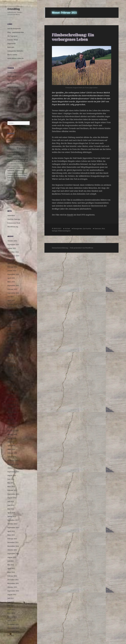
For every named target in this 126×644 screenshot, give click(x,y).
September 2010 (13, 632)
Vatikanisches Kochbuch (16, 105)
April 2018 (11, 386)
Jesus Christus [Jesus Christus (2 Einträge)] (14, 159)
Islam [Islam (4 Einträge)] (26, 157)
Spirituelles (12, 91)
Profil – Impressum (14, 201)
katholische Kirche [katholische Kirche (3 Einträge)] (23, 159)
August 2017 (12, 416)
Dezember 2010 (13, 624)
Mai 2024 (11, 259)
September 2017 (13, 412)
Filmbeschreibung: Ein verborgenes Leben (73, 37)
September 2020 (13, 319)
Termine (10, 95)
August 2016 (12, 438)
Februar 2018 (12, 393)
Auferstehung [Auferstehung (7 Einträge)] (22, 140)
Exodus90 (11, 76)
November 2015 (13, 464)
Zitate (10, 108)
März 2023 (11, 282)
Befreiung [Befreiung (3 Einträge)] (10, 143)
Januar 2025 (12, 248)
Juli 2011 (11, 598)
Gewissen (98, 229)
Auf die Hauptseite (14, 29)
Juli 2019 (11, 353)
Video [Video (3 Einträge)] (25, 175)
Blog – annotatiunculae (16, 32)
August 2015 (12, 475)
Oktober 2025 (12, 241)
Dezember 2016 (13, 431)
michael (67, 229)
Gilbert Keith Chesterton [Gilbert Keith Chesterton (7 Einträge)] (16, 155)
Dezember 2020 (13, 312)
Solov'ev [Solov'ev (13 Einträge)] (11, 171)
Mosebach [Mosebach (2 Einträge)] (22, 166)
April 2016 (11, 446)
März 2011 (11, 613)
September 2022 (13, 286)
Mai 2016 (11, 442)
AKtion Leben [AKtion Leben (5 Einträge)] (12, 140)
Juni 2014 (11, 505)
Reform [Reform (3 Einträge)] (25, 168)
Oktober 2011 (12, 587)
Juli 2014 (11, 501)
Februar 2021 (12, 304)
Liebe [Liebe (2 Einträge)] (9, 164)
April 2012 (11, 569)
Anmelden (11, 216)
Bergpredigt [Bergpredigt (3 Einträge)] (17, 143)
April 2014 (11, 513)
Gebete (10, 80)
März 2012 (11, 572)
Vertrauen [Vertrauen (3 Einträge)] (10, 175)
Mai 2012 (11, 565)
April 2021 (11, 300)
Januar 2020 (12, 338)
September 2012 (13, 554)
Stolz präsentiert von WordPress (82, 248)
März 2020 (11, 330)
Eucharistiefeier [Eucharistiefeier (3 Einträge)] (12, 149)
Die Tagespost (12, 36)
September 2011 (13, 591)
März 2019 (11, 364)
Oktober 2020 (12, 315)
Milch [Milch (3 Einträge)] (18, 166)
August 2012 (12, 557)
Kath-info (11, 47)
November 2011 (13, 583)
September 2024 (13, 256)
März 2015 (11, 487)
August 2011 (12, 595)
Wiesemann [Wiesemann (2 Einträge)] (10, 180)
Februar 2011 (12, 617)
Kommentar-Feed (14, 223)
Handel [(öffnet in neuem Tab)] (70, 215)
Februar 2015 (12, 490)
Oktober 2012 (12, 550)
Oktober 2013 (12, 524)
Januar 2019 (12, 371)
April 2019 (11, 360)
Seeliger (55, 231)
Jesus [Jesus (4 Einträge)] (9, 159)
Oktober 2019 (12, 345)
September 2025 (13, 245)
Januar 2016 (12, 457)
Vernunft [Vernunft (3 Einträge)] (24, 173)
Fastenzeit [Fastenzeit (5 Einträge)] (11, 152)
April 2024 (11, 263)
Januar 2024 (12, 271)
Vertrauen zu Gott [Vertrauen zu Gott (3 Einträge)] (18, 175)
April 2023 (11, 278)
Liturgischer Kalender (15, 51)
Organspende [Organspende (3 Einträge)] (11, 168)
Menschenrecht (13, 87)
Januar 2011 (12, 621)
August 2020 (12, 323)
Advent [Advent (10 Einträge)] (20, 138)
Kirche (10, 84)
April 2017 (11, 423)
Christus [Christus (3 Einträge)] (26, 145)
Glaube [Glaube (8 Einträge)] (10, 157)
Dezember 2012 (13, 542)
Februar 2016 (12, 453)
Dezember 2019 (13, 341)
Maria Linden (12, 55)
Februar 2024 (12, 267)
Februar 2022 (12, 289)
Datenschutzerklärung (16, 194)
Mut (103, 229)
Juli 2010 (11, 636)
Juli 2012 (11, 561)
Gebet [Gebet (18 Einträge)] (17, 152)
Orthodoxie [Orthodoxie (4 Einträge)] (19, 168)
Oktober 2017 (12, 408)
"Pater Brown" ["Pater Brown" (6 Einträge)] (12, 138)
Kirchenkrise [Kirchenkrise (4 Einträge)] (20, 162)
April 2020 (11, 326)
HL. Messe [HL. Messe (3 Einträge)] (21, 157)
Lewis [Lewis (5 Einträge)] (26, 161)
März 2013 (11, 535)
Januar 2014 (12, 516)
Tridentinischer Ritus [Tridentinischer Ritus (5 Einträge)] (15, 173)
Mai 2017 (11, 420)
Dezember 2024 (13, 252)
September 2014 (13, 494)
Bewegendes (12, 73)
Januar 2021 (12, 308)
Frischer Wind (13, 40)
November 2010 (13, 628)
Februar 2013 (12, 539)
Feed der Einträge (14, 219)
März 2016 (11, 449)
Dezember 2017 (13, 401)
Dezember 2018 (13, 375)
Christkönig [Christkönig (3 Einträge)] (20, 145)
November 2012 (13, 546)
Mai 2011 (11, 606)
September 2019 (13, 349)
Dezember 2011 (13, 580)
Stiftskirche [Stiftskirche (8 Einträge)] (19, 171)
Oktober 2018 (12, 379)
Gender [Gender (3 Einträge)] (22, 152)
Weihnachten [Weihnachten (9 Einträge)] (20, 178)
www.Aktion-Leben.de (16, 58)
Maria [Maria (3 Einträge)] (12, 164)
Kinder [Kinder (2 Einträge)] (9, 162)
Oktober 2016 (12, 434)
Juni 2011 (11, 602)
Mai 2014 (11, 509)
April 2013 (11, 531)
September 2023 (13, 274)
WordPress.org (13, 227)
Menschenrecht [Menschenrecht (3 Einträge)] (12, 166)
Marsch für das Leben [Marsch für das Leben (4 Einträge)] (21, 164)
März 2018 (11, 390)
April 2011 (11, 609)
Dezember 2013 (13, 520)
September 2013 (13, 528)
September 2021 (13, 293)
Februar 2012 (12, 576)
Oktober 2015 (12, 468)
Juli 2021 (11, 297)
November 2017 (13, 405)
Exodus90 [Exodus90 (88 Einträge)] (23, 148)
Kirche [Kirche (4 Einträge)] (13, 162)
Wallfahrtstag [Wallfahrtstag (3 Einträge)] (11, 178)
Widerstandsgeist (64, 231)
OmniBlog (14, 9)
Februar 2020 (12, 334)
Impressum (12, 43)
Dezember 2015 (13, 461)
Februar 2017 (12, 427)
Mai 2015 (11, 483)
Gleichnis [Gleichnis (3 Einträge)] (16, 157)
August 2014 (12, 498)
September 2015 (13, 472)
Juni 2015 (11, 479)
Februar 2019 (12, 367)
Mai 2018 (11, 382)
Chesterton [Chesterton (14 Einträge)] (12, 145)
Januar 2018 (12, 397)
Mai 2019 (11, 356)
